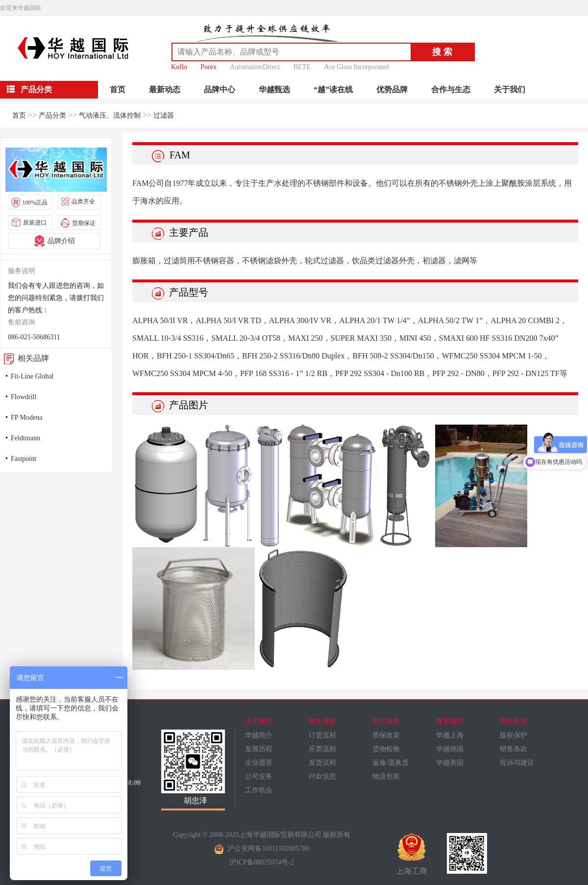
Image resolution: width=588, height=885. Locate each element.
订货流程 (322, 735)
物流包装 (386, 776)
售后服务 (386, 721)
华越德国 (450, 749)
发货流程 (322, 763)
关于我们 (510, 89)
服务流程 (322, 721)
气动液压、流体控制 (110, 115)
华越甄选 (274, 89)
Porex (208, 67)
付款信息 (322, 776)
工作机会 (259, 790)
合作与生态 (451, 89)
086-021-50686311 (34, 337)
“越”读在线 (333, 89)
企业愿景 (259, 763)
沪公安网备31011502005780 (262, 848)
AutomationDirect (255, 67)
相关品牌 (24, 358)
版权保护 (514, 735)
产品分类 (52, 115)
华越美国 (450, 763)
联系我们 (450, 721)
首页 (118, 89)
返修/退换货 (391, 763)
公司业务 (259, 776)
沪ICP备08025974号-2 (261, 862)
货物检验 (386, 749)
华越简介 (259, 735)
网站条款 (514, 721)
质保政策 (386, 735)
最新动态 (165, 89)
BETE (302, 67)
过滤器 (164, 115)
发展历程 (259, 749)
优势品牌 (392, 89)
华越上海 (450, 735)
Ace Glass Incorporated (356, 67)
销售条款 (514, 749)
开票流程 (322, 749)
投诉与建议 (517, 763)
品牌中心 (220, 89)
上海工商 (412, 854)
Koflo (179, 67)
